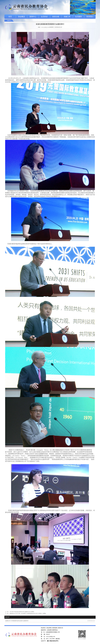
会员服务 (78, 17)
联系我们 (90, 17)
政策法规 (56, 17)
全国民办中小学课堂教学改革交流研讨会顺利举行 (17, 621)
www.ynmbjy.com (45, 27)
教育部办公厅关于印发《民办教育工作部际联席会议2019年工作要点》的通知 (28, 613)
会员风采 (44, 17)
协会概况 (22, 17)
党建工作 (67, 17)
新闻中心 (33, 17)
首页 (10, 17)
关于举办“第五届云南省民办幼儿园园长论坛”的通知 (22, 612)
